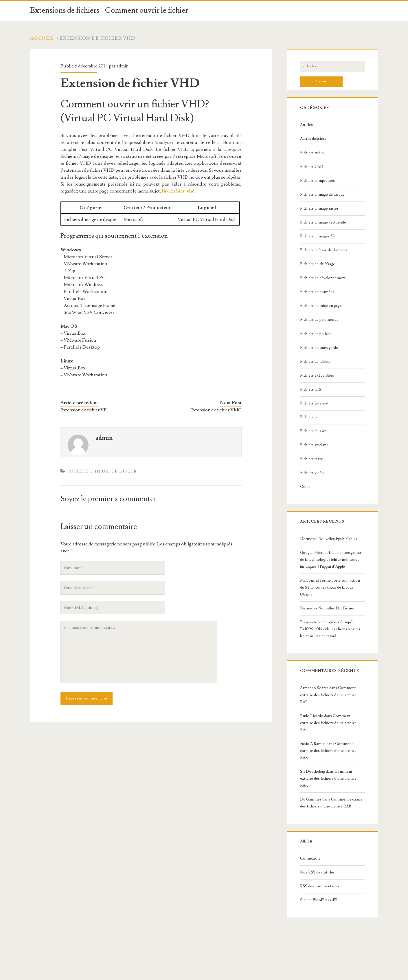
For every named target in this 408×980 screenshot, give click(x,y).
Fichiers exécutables (317, 375)
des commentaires (320, 886)
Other (305, 487)
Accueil (42, 38)
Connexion (310, 858)
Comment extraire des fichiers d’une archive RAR (328, 695)
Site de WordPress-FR (319, 900)
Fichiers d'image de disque (102, 471)
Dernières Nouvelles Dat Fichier (327, 608)
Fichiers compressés (317, 181)
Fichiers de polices (316, 334)
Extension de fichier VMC (216, 410)
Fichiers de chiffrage (318, 264)
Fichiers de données (317, 292)
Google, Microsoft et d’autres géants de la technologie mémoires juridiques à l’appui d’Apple (331, 560)
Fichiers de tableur (315, 362)
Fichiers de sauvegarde (319, 348)
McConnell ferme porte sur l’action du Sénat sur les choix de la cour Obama (330, 587)
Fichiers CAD (312, 167)
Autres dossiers (313, 139)
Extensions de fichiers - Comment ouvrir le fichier (109, 10)
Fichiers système (314, 445)
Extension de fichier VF (83, 410)
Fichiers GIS (311, 389)
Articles (306, 125)
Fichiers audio (312, 153)
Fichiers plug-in (313, 431)
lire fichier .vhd (178, 191)
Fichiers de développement (323, 278)
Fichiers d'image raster (319, 208)
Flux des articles (317, 872)
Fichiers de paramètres (319, 320)
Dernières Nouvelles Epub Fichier (329, 539)
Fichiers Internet (314, 403)
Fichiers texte (311, 459)
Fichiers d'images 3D (318, 236)
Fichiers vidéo (312, 473)
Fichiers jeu (310, 417)
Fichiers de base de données (324, 250)
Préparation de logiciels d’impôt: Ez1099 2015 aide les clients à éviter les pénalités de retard (330, 629)
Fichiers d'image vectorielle (323, 222)
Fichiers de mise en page (321, 306)
